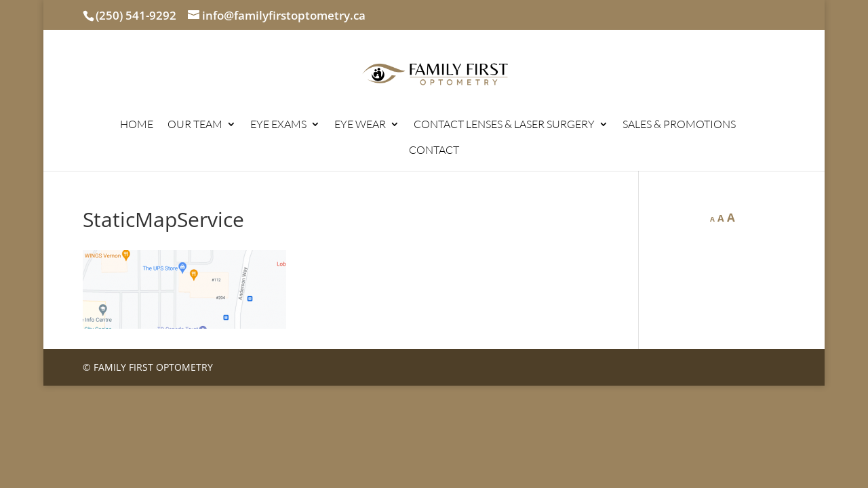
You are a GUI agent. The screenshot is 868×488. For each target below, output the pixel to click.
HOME (137, 125)
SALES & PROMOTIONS (679, 125)
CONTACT (434, 151)
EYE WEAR (360, 125)
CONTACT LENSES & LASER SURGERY (504, 125)
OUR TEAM (195, 125)
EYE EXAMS (278, 125)
